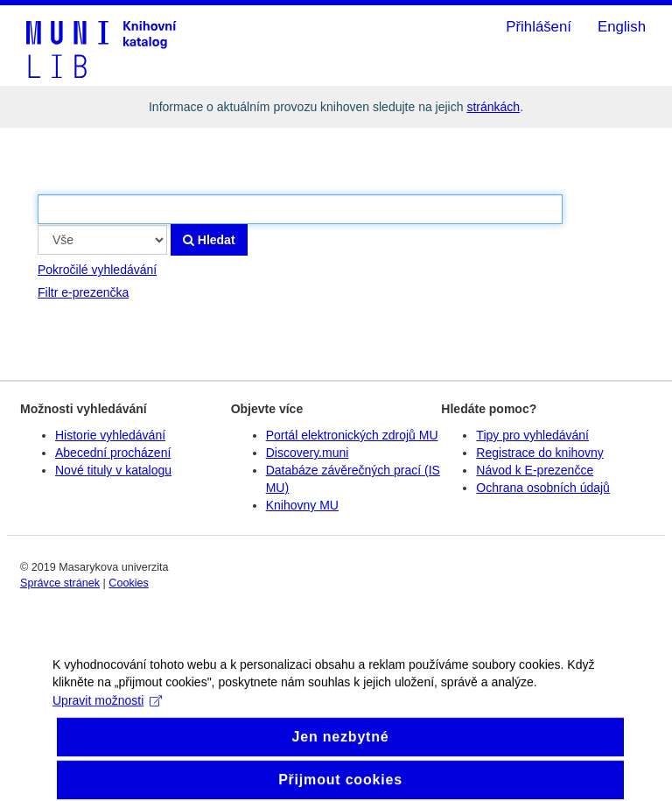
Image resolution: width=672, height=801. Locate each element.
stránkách (493, 107)
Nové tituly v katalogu (113, 470)
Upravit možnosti (107, 710)
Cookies (129, 583)
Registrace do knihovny (540, 453)
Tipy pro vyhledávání (532, 435)
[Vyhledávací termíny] (300, 209)
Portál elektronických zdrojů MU (352, 435)
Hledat (209, 240)
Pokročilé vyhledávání (97, 270)
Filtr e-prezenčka (83, 292)
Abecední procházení (113, 453)
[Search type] (102, 240)
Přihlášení (539, 27)
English (622, 27)
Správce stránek (60, 583)
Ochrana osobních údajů (543, 488)
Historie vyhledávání (110, 435)
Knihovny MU (302, 505)
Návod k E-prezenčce (535, 470)
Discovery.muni (308, 453)
